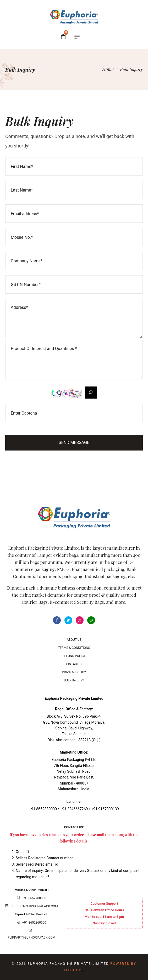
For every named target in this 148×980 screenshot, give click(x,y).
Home (108, 69)
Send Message (74, 443)
